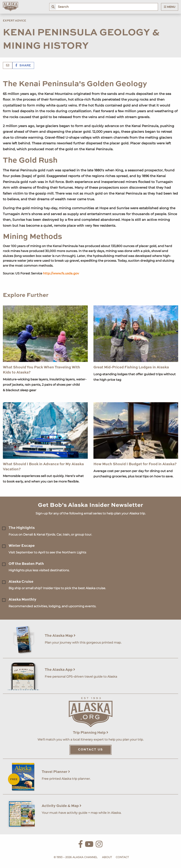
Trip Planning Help (91, 733)
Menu (170, 7)
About (107, 857)
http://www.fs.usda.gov (61, 273)
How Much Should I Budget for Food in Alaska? (135, 464)
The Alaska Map (60, 636)
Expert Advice (14, 21)
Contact (122, 857)
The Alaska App (60, 670)
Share (23, 66)
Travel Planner (56, 772)
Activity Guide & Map (62, 806)
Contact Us (90, 750)
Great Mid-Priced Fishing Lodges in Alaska (131, 367)
